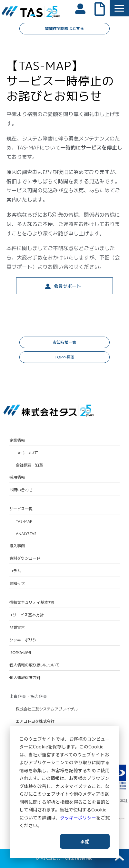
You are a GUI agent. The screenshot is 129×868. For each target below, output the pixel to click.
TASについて (27, 453)
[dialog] (64, 792)
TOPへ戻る (64, 357)
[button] (119, 8)
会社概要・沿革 (29, 465)
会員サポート (67, 286)
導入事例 (17, 546)
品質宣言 (17, 628)
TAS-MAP (24, 521)
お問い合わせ (21, 490)
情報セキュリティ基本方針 (33, 602)
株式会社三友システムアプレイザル (47, 709)
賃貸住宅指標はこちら (64, 28)
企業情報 (17, 440)
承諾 (85, 841)
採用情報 (17, 477)
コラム (15, 571)
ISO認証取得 (20, 653)
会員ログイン (84, 8)
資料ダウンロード (25, 558)
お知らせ (17, 583)
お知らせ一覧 (64, 342)
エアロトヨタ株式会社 (35, 721)
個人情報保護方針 (25, 678)
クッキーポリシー (78, 818)
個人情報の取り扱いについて (35, 665)
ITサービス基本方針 (26, 615)
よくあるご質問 (103, 8)
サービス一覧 (21, 509)
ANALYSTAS (26, 534)
